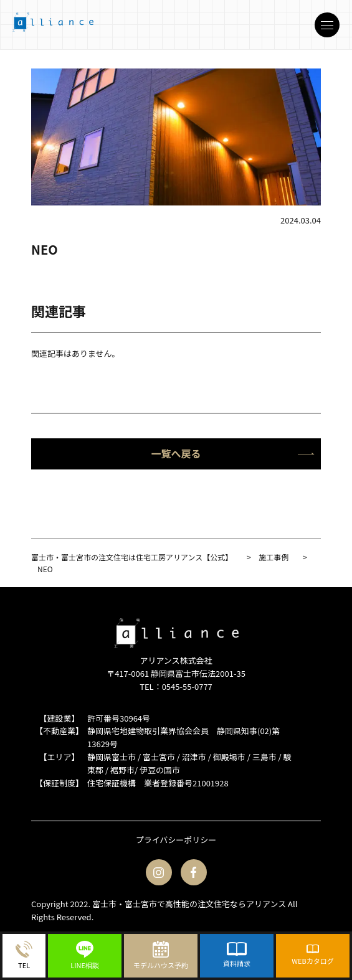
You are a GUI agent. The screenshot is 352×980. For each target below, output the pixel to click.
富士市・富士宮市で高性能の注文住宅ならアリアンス (189, 904)
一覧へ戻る (233, 453)
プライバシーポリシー (176, 840)
